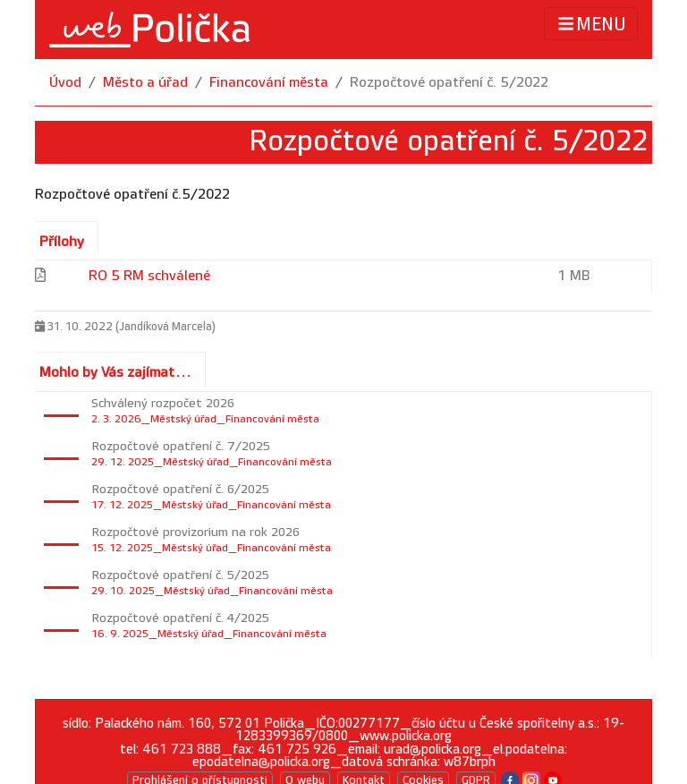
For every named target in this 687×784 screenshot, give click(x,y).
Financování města (269, 83)
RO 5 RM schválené (149, 276)
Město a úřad (145, 83)
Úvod (65, 83)
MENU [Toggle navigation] (591, 24)
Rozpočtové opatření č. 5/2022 (449, 83)
